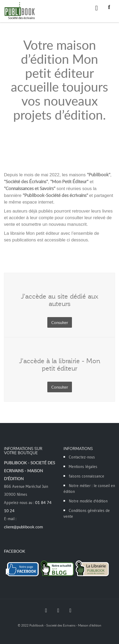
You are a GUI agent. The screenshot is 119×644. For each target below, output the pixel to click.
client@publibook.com (23, 527)
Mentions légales (83, 467)
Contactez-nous (82, 457)
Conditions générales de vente (87, 513)
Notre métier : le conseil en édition (89, 488)
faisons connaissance (86, 476)
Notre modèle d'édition (88, 501)
